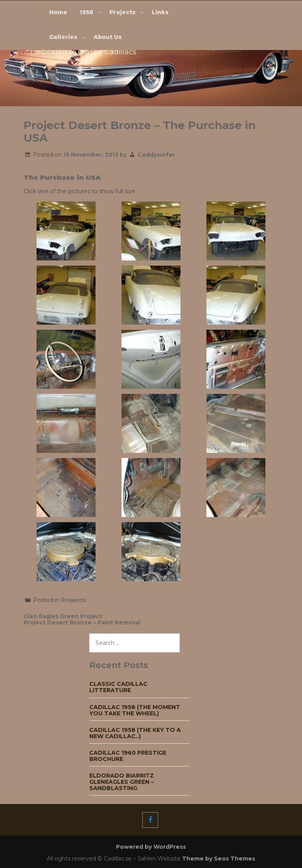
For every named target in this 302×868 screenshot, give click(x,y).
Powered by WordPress (151, 847)
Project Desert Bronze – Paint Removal (82, 622)
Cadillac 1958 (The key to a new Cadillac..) (135, 733)
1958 (86, 12)
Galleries (63, 37)
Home (58, 12)
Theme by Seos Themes (219, 859)
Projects (122, 12)
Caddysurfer (156, 155)
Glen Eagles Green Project (63, 616)
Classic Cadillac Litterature (118, 687)
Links (160, 12)
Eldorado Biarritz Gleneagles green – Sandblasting (122, 782)
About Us (108, 37)
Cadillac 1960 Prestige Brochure (128, 756)
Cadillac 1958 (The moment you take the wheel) (135, 710)
